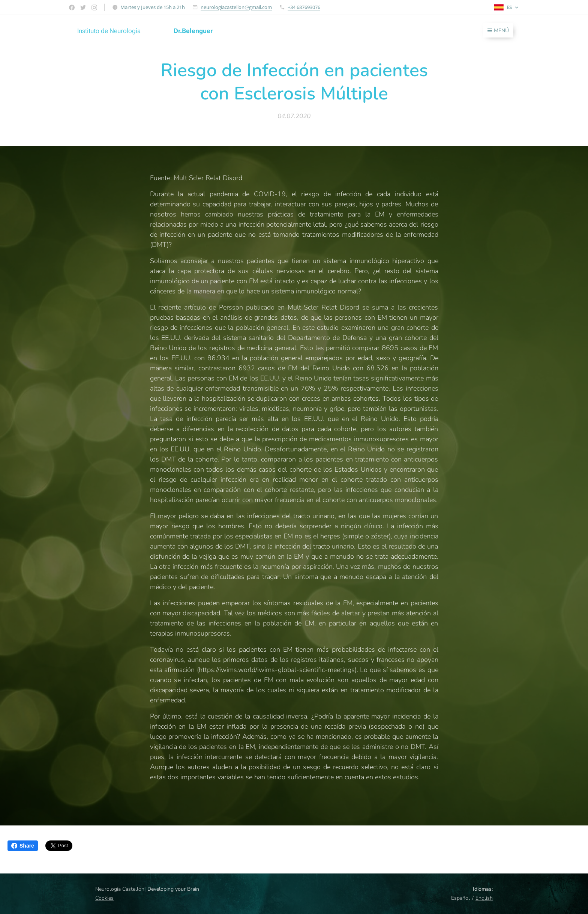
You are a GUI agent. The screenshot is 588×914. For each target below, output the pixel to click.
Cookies (104, 898)
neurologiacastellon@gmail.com (236, 7)
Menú (498, 31)
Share (23, 846)
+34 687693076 (304, 7)
